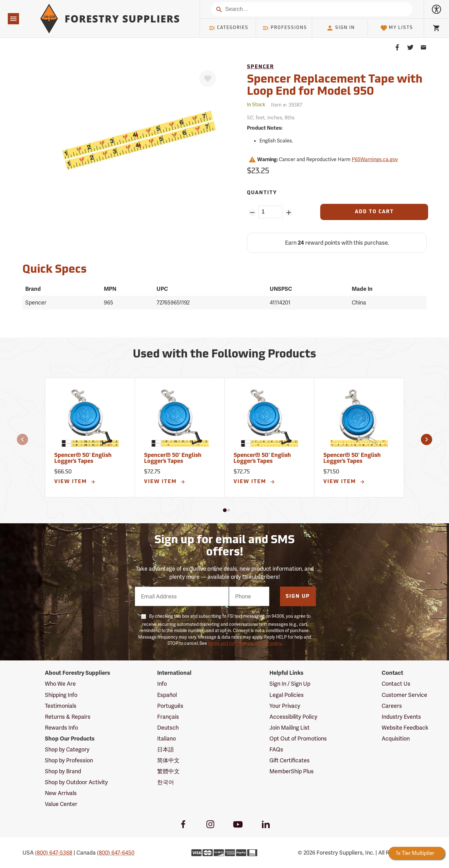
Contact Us (396, 684)
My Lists (397, 28)
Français (168, 717)
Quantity (262, 193)
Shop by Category (67, 749)
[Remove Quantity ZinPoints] (252, 213)
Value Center (61, 804)
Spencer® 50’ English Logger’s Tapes (83, 459)
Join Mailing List (290, 728)
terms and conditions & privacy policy (244, 643)
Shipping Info (61, 695)
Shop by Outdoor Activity (76, 782)
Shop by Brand (63, 771)
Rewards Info (61, 728)
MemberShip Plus (292, 771)
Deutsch (168, 728)
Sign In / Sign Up (290, 684)
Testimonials (61, 706)
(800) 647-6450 (116, 853)
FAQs (276, 749)
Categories (229, 28)
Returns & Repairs (68, 717)
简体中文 (168, 760)
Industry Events (401, 717)
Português (170, 706)
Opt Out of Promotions (298, 739)
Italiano (167, 739)
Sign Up (298, 597)
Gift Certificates (290, 760)
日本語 (166, 749)
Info (162, 684)
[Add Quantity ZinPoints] (289, 213)
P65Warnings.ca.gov (375, 159)
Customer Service (404, 695)
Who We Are (60, 684)
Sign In (340, 28)
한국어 (166, 782)
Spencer (261, 67)
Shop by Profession (69, 760)
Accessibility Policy (293, 717)
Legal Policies (287, 695)
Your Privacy (285, 706)
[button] (22, 439)
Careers (392, 706)
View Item (75, 482)
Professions (285, 28)
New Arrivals (61, 793)
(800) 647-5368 (54, 853)
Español (167, 695)
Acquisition (396, 739)
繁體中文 (168, 771)
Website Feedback (405, 728)
